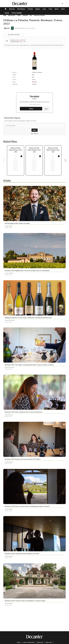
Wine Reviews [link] (12, 15)
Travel (50, 9)
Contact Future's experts (29, 642)
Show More (35, 134)
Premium (30, 9)
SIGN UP (35, 130)
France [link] (19, 15)
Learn (44, 9)
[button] (14, 35)
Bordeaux (34, 82)
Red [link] (31, 15)
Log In (46, 109)
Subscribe (12, 9)
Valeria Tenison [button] (9, 273)
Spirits (57, 9)
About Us (19, 642)
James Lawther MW (21, 40)
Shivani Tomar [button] (8, 226)
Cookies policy (40, 642)
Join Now (31, 109)
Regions (38, 9)
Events (63, 9)
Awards (7, 13)
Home (5, 15)
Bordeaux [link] (25, 15)
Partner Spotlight (17, 13)
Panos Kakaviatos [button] (9, 368)
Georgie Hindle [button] (9, 415)
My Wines (7, 28)
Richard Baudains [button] (10, 321)
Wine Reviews (21, 9)
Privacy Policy (49, 642)
